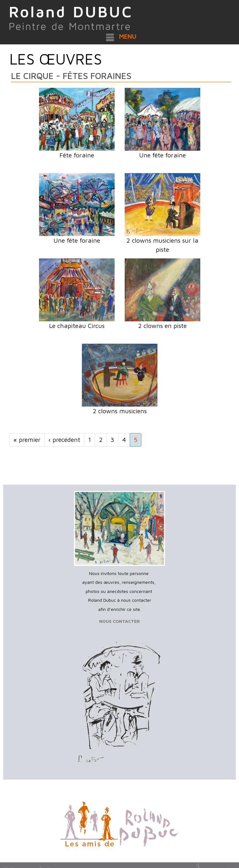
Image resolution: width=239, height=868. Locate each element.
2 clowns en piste (162, 326)
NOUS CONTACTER (119, 621)
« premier (27, 440)
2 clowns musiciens (120, 411)
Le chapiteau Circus (77, 326)
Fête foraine (77, 155)
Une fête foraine (162, 155)
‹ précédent (64, 440)
